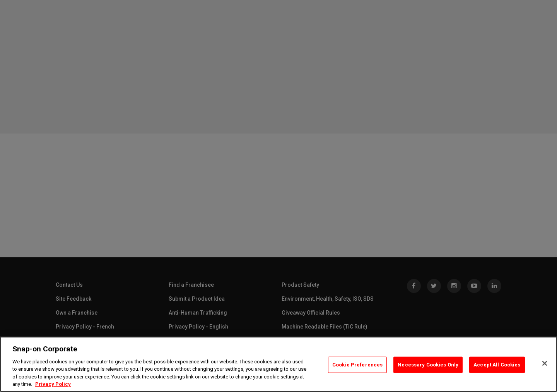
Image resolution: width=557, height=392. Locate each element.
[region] (278, 364)
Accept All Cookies (497, 365)
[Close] (545, 363)
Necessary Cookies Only (428, 365)
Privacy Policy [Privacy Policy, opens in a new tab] (53, 384)
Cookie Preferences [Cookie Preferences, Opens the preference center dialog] (357, 365)
